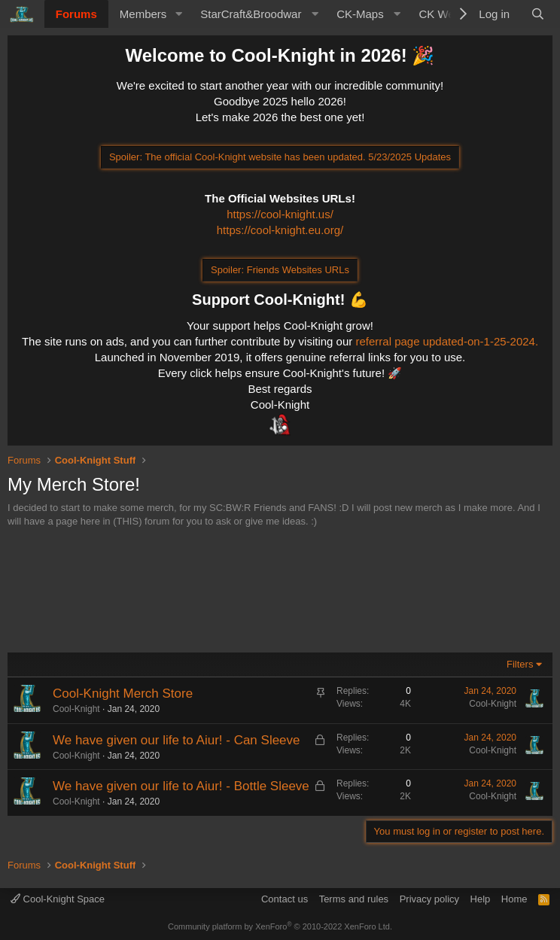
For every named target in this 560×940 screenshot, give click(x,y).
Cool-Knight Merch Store (123, 694)
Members (143, 14)
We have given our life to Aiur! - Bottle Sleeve (181, 786)
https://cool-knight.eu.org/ (280, 230)
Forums (76, 14)
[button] (178, 14)
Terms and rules (354, 899)
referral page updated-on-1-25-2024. (447, 341)
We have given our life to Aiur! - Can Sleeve (177, 740)
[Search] (538, 14)
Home (514, 899)
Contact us (285, 899)
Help (481, 899)
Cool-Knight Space (58, 899)
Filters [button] (520, 664)
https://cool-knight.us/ (280, 214)
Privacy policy (429, 899)
